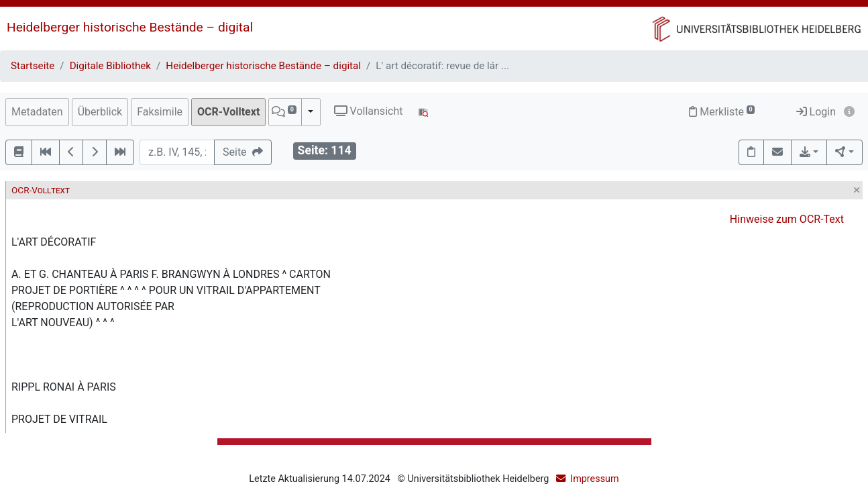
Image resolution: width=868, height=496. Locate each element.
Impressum (594, 479)
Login (816, 112)
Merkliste (722, 112)
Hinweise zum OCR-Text (787, 219)
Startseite (33, 66)
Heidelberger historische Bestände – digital (130, 27)
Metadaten (37, 112)
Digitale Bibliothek (110, 66)
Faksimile (160, 112)
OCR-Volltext (228, 112)
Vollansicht (369, 111)
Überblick (100, 112)
